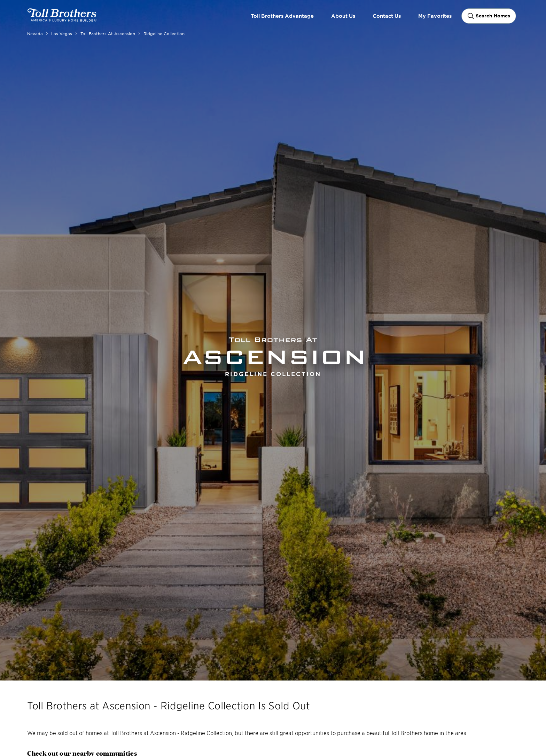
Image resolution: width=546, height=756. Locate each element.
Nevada (35, 33)
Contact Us (387, 16)
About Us (343, 16)
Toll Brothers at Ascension (108, 33)
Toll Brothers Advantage (282, 16)
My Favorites (435, 16)
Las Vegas (62, 33)
